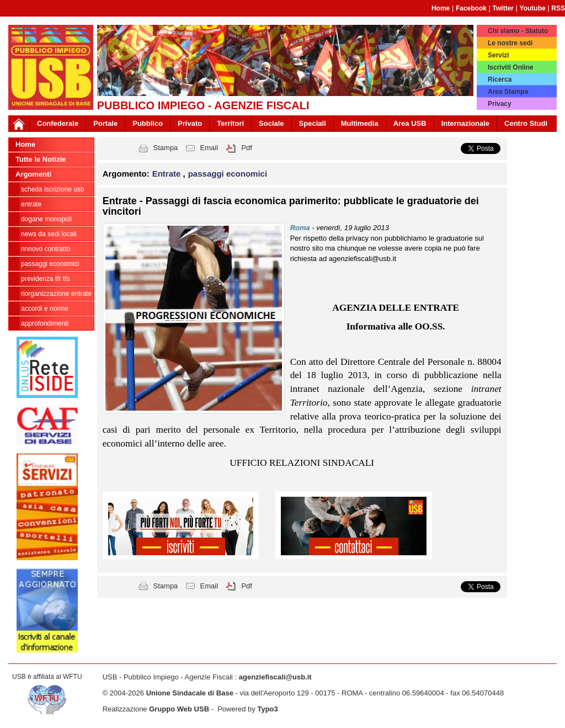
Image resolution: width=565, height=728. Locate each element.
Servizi (499, 55)
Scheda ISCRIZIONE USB (53, 189)
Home (441, 8)
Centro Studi (526, 123)
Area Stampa (508, 92)
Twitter (503, 8)
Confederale (58, 123)
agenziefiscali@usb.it (275, 677)
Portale (105, 123)
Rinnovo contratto (46, 249)
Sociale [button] (271, 123)
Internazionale (465, 123)
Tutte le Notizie (41, 159)
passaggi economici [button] (228, 174)
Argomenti (33, 174)
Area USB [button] (410, 123)
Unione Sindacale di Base (190, 693)
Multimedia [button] (360, 123)
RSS (558, 8)
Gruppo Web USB (179, 709)
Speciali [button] (313, 123)
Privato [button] (190, 123)
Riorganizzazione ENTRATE (56, 294)
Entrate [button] (168, 174)
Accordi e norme (45, 309)
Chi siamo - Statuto (518, 31)
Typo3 (267, 709)
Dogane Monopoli (46, 219)
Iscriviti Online (511, 67)
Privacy (500, 104)
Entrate (31, 204)
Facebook (471, 8)
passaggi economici (50, 264)
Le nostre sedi (510, 43)
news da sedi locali (49, 234)
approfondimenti (45, 323)
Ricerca (500, 79)
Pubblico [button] (148, 123)
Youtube (533, 8)
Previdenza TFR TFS (46, 279)
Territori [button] (230, 123)
